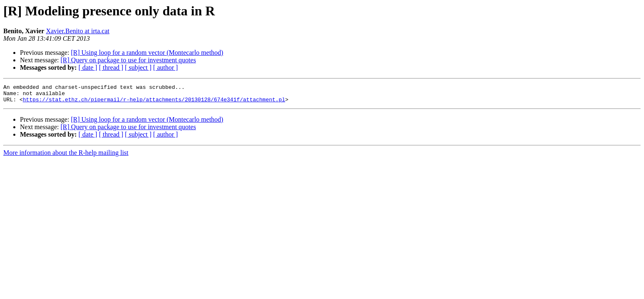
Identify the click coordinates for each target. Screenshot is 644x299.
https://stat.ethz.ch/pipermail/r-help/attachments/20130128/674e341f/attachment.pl (154, 103)
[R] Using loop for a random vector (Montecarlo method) (147, 53)
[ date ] (88, 67)
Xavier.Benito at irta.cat (78, 31)
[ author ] (166, 67)
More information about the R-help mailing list (66, 156)
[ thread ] (111, 67)
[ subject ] (138, 67)
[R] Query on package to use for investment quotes (128, 60)
